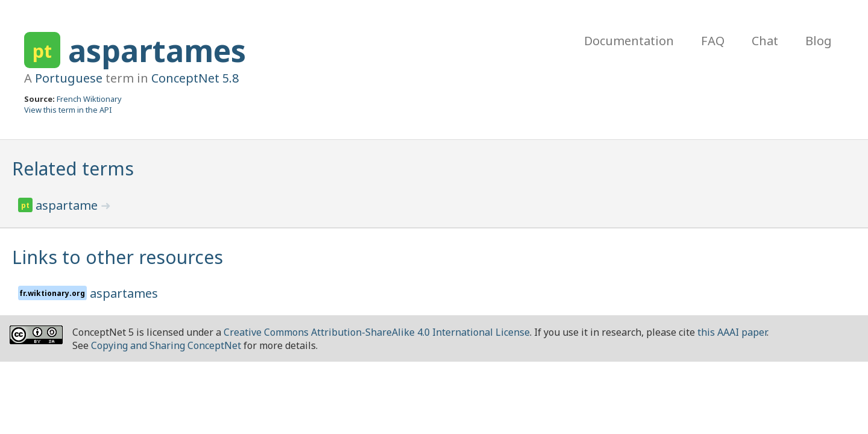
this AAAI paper (732, 332)
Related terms (73, 168)
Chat (765, 41)
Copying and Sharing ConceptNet (166, 345)
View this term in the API (68, 110)
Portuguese (69, 78)
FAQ (713, 41)
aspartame (68, 205)
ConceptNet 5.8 (195, 78)
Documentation (629, 41)
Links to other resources (118, 257)
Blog (819, 41)
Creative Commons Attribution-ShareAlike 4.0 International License (377, 332)
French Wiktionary (89, 99)
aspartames (157, 51)
